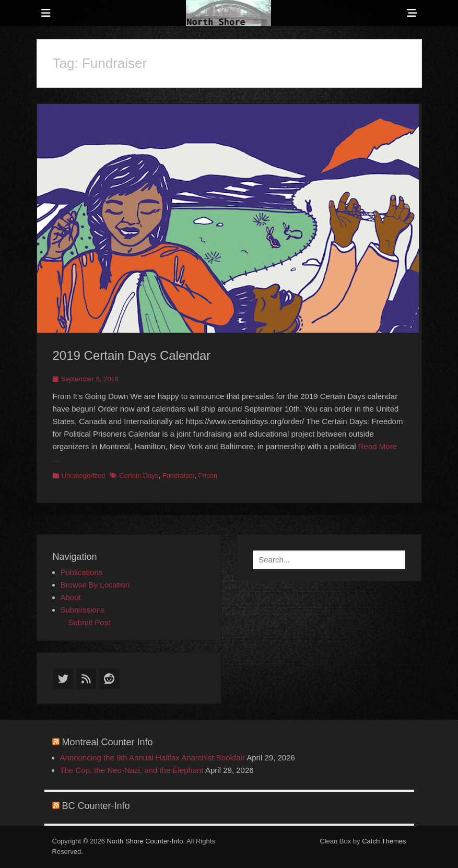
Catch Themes (384, 841)
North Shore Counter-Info (145, 841)
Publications (82, 572)
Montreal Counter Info (108, 742)
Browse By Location (95, 585)
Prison (208, 476)
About (71, 597)
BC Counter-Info (96, 806)
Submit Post (90, 622)
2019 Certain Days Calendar (132, 355)
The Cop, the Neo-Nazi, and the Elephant (132, 770)
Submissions (83, 610)
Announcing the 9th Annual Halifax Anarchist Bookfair (152, 758)
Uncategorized (84, 476)
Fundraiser (178, 476)
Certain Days (139, 476)
